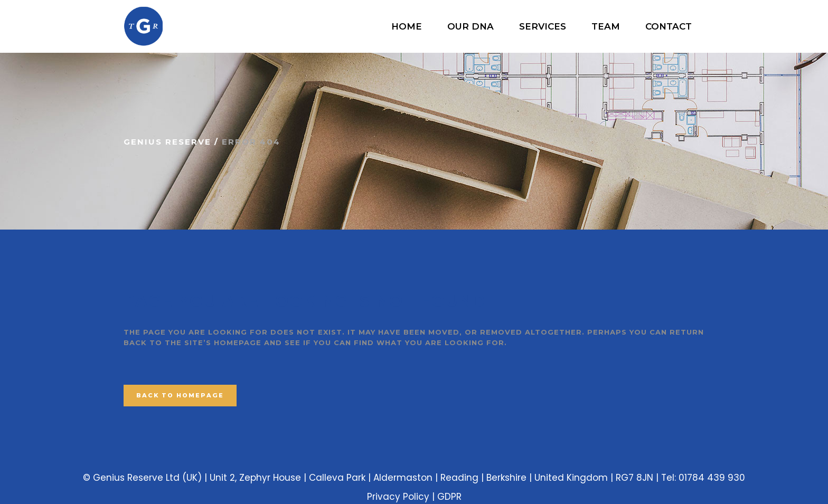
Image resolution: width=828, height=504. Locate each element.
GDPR (449, 497)
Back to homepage (180, 395)
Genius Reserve (167, 142)
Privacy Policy (398, 497)
